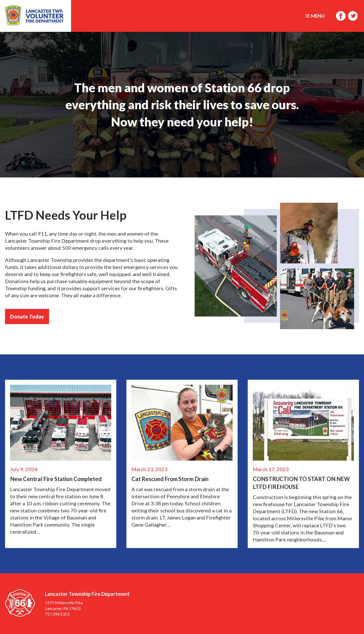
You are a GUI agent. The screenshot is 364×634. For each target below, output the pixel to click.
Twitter (353, 16)
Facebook (341, 16)
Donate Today (27, 316)
